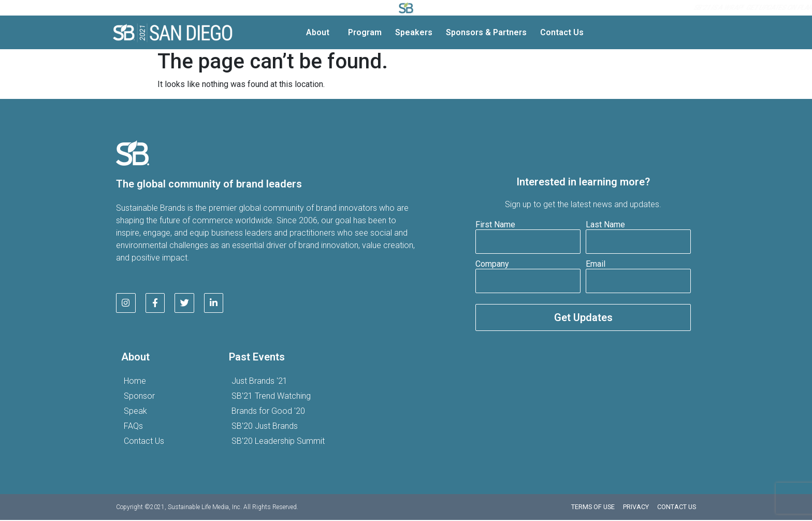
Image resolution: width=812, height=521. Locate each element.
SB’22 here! (591, 8)
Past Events (257, 358)
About (320, 33)
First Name (495, 225)
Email (596, 264)
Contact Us (562, 32)
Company (492, 264)
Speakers (414, 32)
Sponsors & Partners (486, 32)
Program (365, 32)
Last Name (605, 225)
